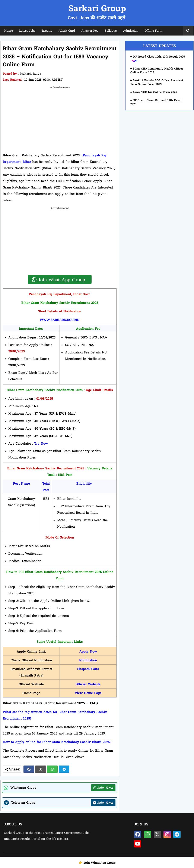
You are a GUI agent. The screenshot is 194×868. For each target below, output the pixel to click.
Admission (131, 30)
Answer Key (90, 30)
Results (47, 30)
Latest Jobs (27, 30)
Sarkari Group (97, 8)
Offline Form (154, 30)
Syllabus (111, 30)
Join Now (103, 788)
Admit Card (67, 30)
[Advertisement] (60, 120)
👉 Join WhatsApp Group (97, 863)
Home (9, 30)
